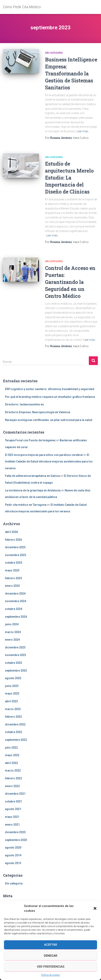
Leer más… (83, 131)
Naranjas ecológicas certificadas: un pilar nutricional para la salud (49, 420)
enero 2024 (12, 640)
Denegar (51, 956)
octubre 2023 (14, 663)
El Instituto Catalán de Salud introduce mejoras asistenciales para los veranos (49, 462)
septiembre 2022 (16, 740)
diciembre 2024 (15, 594)
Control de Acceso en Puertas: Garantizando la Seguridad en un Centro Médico (70, 282)
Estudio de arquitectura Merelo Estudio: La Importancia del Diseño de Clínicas (69, 178)
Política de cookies (50, 975)
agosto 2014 (13, 855)
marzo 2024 (13, 632)
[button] (95, 908)
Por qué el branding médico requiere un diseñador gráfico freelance (50, 397)
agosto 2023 (13, 678)
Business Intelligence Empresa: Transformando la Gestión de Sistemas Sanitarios (71, 74)
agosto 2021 (13, 809)
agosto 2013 (13, 863)
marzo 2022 (13, 771)
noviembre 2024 (16, 601)
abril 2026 (11, 532)
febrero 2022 (13, 778)
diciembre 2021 (15, 794)
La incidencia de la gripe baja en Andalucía (33, 490)
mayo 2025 (12, 570)
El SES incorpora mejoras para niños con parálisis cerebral (44, 455)
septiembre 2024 (16, 617)
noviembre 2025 (16, 555)
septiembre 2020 (16, 840)
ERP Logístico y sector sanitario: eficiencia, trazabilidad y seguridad (50, 389)
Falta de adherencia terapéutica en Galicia (32, 476)
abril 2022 (11, 763)
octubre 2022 (14, 732)
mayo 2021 (12, 817)
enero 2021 (12, 825)
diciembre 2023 (15, 647)
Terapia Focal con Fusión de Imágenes (30, 440)
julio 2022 (11, 748)
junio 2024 (12, 624)
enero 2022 (12, 786)
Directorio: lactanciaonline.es (24, 404)
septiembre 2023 (16, 671)
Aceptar (51, 945)
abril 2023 (11, 701)
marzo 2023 (13, 709)
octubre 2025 (14, 563)
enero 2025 (12, 586)
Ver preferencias (51, 967)
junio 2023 (12, 686)
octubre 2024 (14, 609)
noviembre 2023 (16, 655)
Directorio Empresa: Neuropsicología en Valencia (38, 412)
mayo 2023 (12, 694)
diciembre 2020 (15, 832)
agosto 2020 (13, 848)
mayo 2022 (12, 755)
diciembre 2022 (15, 724)
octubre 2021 (14, 801)
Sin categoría (54, 53)
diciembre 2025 (15, 547)
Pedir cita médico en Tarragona (26, 505)
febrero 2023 (13, 717)
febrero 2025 (13, 578)
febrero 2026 (13, 540)
